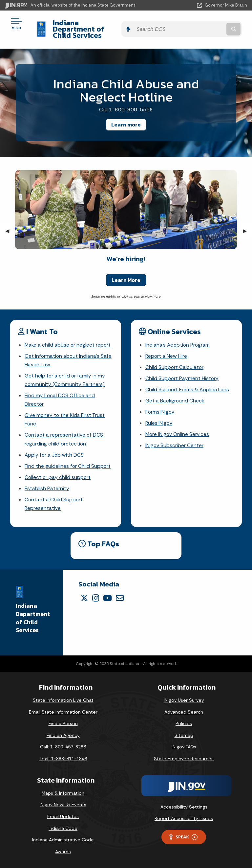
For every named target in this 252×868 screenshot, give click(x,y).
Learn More (126, 274)
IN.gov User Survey (184, 700)
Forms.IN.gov (160, 408)
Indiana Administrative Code (63, 840)
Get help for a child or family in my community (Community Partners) (65, 375)
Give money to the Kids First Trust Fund (65, 416)
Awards (63, 851)
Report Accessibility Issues (184, 818)
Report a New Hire (167, 350)
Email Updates (63, 816)
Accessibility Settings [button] (184, 807)
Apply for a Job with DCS (55, 453)
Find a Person (63, 723)
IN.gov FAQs (184, 747)
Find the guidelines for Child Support (68, 464)
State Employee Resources (184, 759)
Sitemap (184, 735)
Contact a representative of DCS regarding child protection (64, 437)
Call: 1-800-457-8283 (63, 747)
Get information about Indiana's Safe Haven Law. (69, 355)
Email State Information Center (63, 712)
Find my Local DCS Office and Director (60, 396)
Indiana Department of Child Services (96, 26)
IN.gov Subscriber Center (175, 443)
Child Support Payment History (182, 373)
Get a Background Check (175, 396)
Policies (184, 723)
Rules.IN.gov (159, 420)
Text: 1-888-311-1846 (63, 759)
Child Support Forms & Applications (188, 385)
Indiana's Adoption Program (178, 339)
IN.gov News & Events (63, 805)
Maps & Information (63, 793)
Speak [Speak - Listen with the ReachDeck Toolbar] (183, 837)
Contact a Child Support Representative (54, 503)
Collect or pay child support (58, 476)
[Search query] (212, 26)
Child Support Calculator (175, 362)
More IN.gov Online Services (178, 431)
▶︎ (247, 225)
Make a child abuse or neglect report (68, 339)
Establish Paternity (47, 487)
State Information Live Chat (63, 700)
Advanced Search (184, 712)
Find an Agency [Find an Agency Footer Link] (63, 735)
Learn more (126, 118)
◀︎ (10, 225)
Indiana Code (63, 828)
